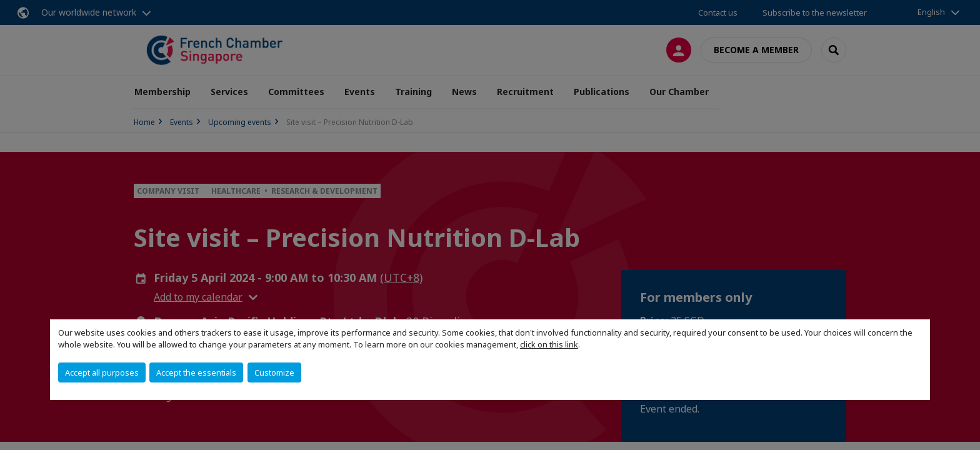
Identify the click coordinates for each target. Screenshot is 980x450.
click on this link (549, 344)
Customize (274, 372)
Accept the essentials (196, 372)
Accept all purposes (102, 372)
